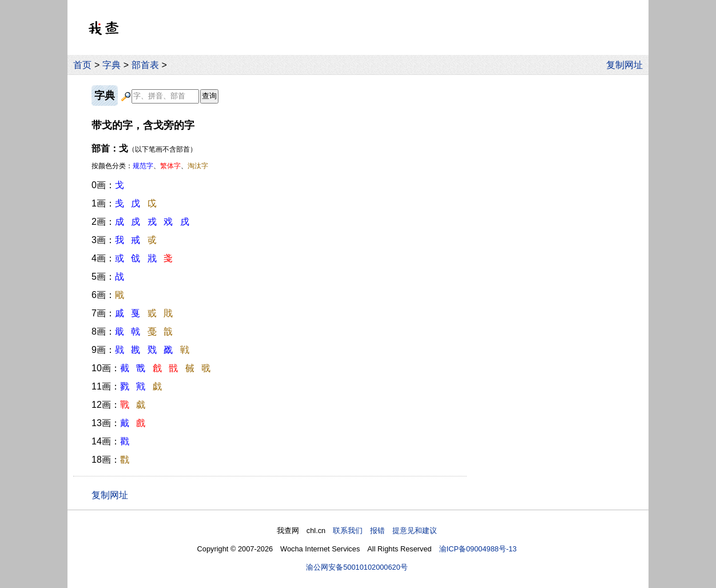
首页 (82, 65)
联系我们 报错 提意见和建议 (385, 531)
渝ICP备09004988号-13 (478, 549)
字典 (112, 65)
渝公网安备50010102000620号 (357, 567)
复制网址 (627, 65)
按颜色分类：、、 (150, 166)
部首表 (145, 65)
